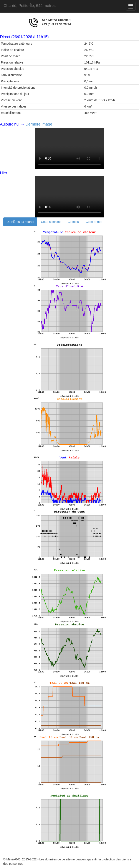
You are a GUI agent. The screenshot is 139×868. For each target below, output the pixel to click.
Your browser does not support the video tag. (69, 148)
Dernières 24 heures (20, 222)
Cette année (94, 222)
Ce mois (73, 222)
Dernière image (39, 124)
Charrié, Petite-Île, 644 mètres (30, 6)
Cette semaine (51, 222)
